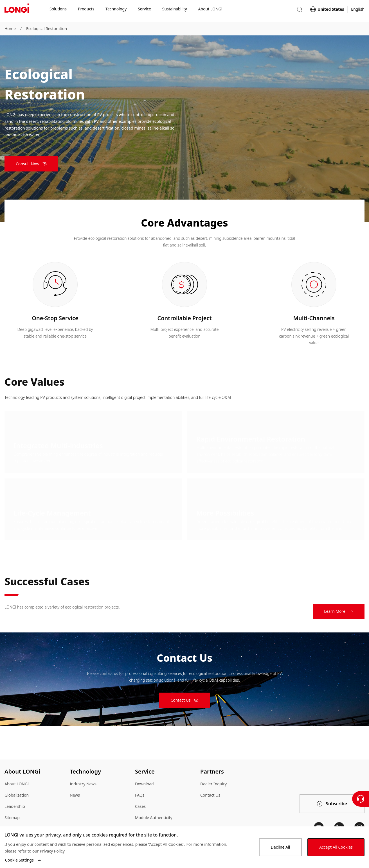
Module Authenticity (154, 818)
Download (144, 784)
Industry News (83, 784)
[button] (300, 11)
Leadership (15, 806)
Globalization (17, 795)
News (75, 795)
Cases (140, 806)
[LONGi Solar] (17, 11)
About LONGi (17, 784)
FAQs (140, 795)
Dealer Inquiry (213, 784)
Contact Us (210, 795)
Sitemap (12, 818)
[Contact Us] (361, 799)
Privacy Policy (52, 851)
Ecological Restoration (47, 29)
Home (10, 29)
